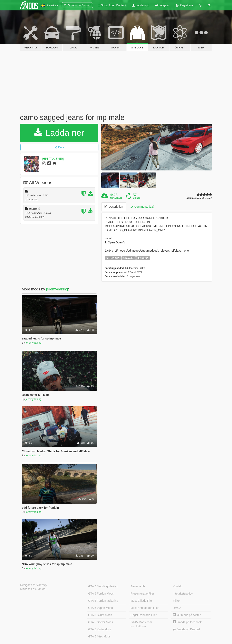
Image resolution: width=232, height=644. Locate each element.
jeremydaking (53, 158)
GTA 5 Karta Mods (100, 629)
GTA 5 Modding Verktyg (103, 586)
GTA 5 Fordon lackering (103, 601)
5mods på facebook (187, 622)
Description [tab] (114, 207)
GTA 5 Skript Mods (100, 615)
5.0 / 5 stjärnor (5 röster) (199, 198)
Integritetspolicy (183, 594)
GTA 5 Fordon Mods (101, 594)
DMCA (177, 608)
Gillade (137, 198)
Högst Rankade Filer (144, 615)
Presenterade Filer (142, 594)
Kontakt (178, 586)
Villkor (177, 601)
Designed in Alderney (34, 585)
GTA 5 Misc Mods (99, 636)
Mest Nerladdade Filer (145, 608)
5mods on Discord (186, 629)
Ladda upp (141, 5)
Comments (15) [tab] (142, 207)
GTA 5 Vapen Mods (100, 608)
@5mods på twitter (187, 615)
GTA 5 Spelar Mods (101, 622)
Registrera (184, 5)
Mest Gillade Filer (142, 601)
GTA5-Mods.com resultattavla (141, 624)
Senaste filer (138, 586)
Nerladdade (116, 198)
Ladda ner (59, 133)
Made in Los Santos (33, 589)
